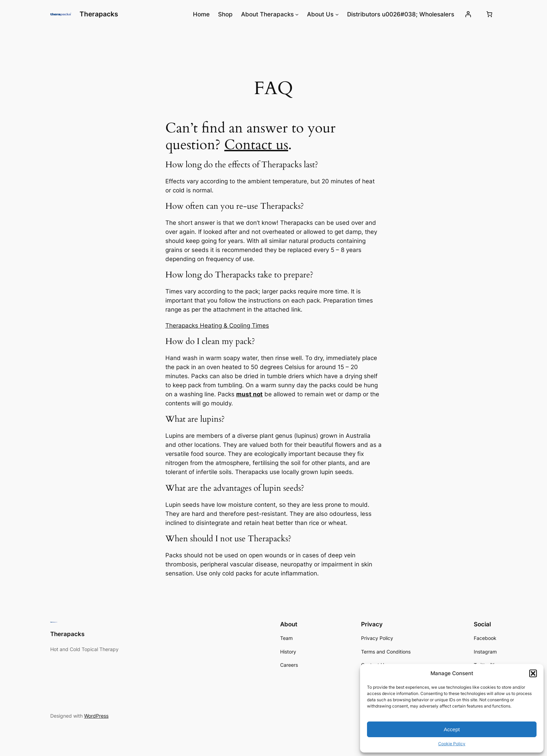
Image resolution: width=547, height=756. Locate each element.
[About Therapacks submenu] (297, 14)
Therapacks (99, 14)
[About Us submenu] (337, 14)
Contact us (256, 145)
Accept (452, 729)
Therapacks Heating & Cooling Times (217, 326)
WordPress (96, 716)
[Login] (468, 14)
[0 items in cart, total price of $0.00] (489, 14)
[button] (533, 673)
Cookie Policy (452, 744)
